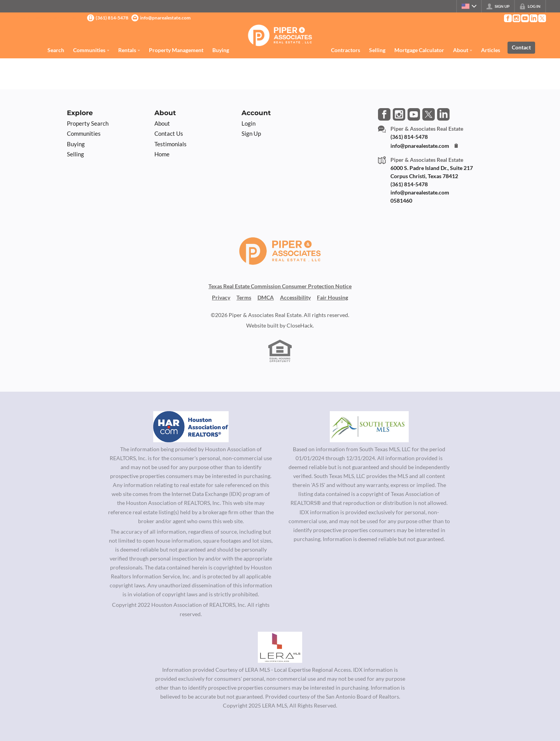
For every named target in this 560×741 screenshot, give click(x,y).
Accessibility (295, 297)
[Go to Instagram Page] (516, 18)
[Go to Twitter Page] (542, 18)
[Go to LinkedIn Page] (533, 18)
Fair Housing (332, 297)
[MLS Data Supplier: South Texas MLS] (369, 427)
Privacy (221, 297)
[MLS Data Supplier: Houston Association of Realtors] (191, 427)
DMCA (266, 297)
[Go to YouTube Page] (525, 18)
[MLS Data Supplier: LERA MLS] (280, 647)
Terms (244, 297)
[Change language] (469, 6)
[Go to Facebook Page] (507, 18)
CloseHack (300, 325)
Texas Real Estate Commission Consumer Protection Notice (280, 286)
